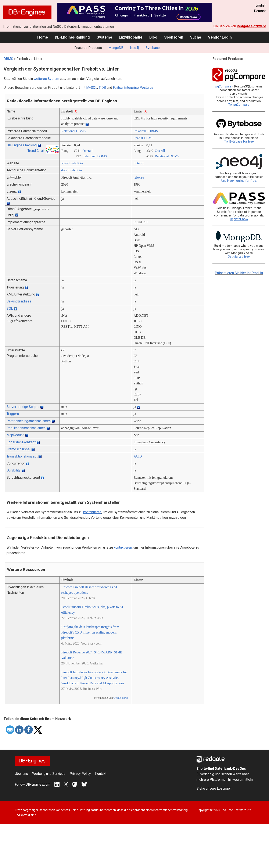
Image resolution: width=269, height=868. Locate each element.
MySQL (92, 88)
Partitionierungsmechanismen (29, 421)
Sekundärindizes (19, 301)
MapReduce (15, 435)
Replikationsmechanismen (26, 428)
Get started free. (239, 257)
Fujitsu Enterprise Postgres (133, 88)
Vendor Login (220, 37)
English (261, 5)
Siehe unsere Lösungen (214, 788)
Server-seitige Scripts (23, 407)
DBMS (8, 59)
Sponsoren (174, 37)
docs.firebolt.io (71, 170)
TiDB (102, 88)
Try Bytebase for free (239, 142)
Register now (239, 219)
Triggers (13, 414)
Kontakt (101, 774)
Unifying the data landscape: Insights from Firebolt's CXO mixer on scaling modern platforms (90, 632)
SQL (10, 309)
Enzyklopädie (131, 37)
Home (43, 37)
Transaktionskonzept (22, 456)
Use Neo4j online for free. (239, 181)
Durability (14, 470)
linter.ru (139, 163)
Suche (196, 37)
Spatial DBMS (144, 138)
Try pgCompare (239, 105)
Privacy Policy (80, 774)
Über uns (21, 774)
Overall (87, 151)
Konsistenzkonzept (21, 442)
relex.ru (139, 177)
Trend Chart (36, 151)
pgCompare (223, 87)
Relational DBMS (73, 131)
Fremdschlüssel (19, 449)
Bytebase (153, 48)
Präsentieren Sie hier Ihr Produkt (239, 273)
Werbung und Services (49, 774)
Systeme (104, 37)
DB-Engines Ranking (72, 37)
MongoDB (116, 48)
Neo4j (134, 48)
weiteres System (46, 79)
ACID (138, 456)
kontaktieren (92, 512)
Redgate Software (252, 26)
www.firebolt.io (72, 163)
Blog (153, 37)
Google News (121, 698)
